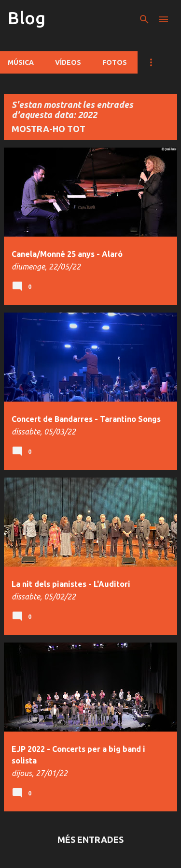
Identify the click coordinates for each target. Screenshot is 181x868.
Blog (27, 18)
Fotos (115, 62)
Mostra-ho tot (49, 129)
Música (21, 62)
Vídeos (68, 62)
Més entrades (90, 839)
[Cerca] (144, 19)
